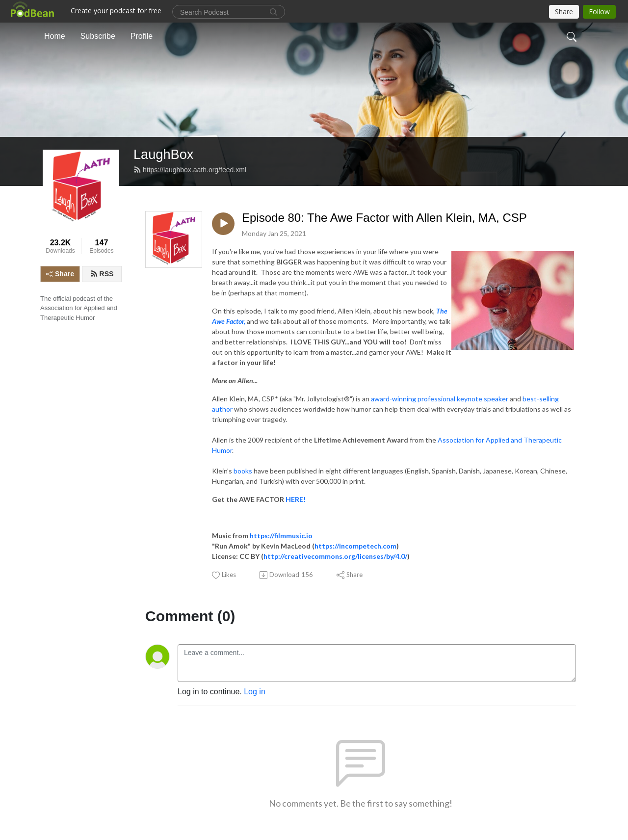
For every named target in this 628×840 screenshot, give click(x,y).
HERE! (297, 499)
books (243, 471)
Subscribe (98, 36)
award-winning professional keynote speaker (440, 399)
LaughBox (163, 154)
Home (55, 36)
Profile (142, 36)
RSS (102, 274)
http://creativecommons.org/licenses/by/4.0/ (335, 556)
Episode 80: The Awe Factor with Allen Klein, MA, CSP (384, 218)
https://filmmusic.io (281, 536)
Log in (255, 692)
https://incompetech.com (355, 546)
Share (60, 274)
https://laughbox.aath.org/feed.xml (190, 170)
